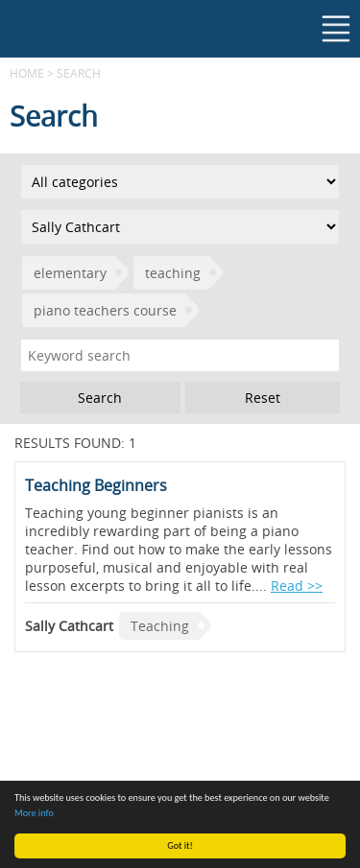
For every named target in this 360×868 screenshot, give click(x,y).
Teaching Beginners (96, 485)
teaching (173, 273)
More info (34, 813)
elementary (70, 273)
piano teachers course (105, 310)
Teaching (160, 626)
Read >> (297, 586)
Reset (263, 398)
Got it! (180, 845)
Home (27, 73)
